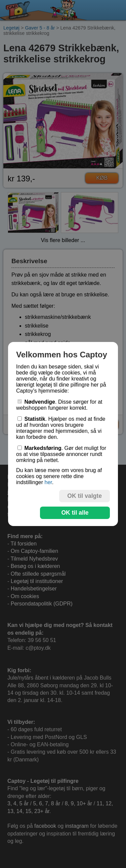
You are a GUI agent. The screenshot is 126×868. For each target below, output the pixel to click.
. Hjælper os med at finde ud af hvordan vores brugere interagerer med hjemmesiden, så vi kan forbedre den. (61, 428)
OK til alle (75, 513)
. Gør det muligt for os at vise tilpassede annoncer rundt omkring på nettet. (61, 454)
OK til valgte (85, 496)
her (48, 482)
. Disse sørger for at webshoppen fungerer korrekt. (59, 405)
